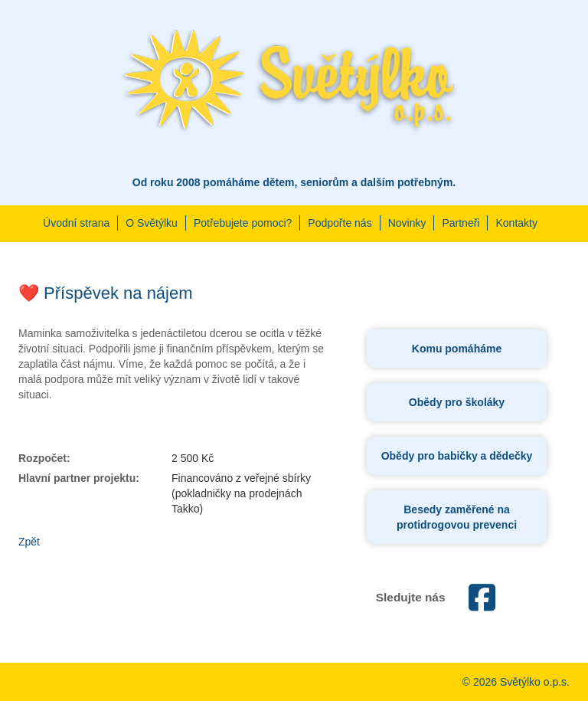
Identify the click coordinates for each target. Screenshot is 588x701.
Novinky (407, 223)
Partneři (461, 223)
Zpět (29, 542)
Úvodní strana (76, 223)
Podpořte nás (340, 223)
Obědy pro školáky (457, 402)
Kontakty (516, 223)
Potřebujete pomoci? (243, 223)
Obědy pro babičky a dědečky (457, 456)
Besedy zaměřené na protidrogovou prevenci (457, 517)
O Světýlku (152, 223)
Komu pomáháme (457, 349)
